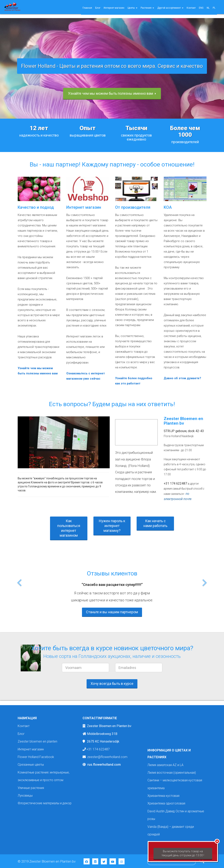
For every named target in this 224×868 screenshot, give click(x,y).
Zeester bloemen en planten (37, 741)
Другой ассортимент (170, 8)
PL (214, 8)
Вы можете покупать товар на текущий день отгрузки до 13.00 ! (183, 853)
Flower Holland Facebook (36, 757)
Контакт (191, 8)
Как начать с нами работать (155, 523)
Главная (87, 8)
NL (208, 8)
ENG (201, 8)
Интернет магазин (114, 8)
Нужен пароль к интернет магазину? (112, 526)
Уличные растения (31, 788)
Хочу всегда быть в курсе (112, 684)
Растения (147, 8)
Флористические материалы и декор (45, 803)
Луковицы (25, 796)
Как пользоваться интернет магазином (69, 528)
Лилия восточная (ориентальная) (172, 773)
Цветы (132, 8)
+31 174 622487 (98, 749)
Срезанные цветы (31, 765)
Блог (98, 8)
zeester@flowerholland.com (107, 757)
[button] (20, 593)
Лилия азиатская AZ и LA (165, 765)
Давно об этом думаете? (182, 378)
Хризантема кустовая (163, 796)
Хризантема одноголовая (166, 803)
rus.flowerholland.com (104, 765)
